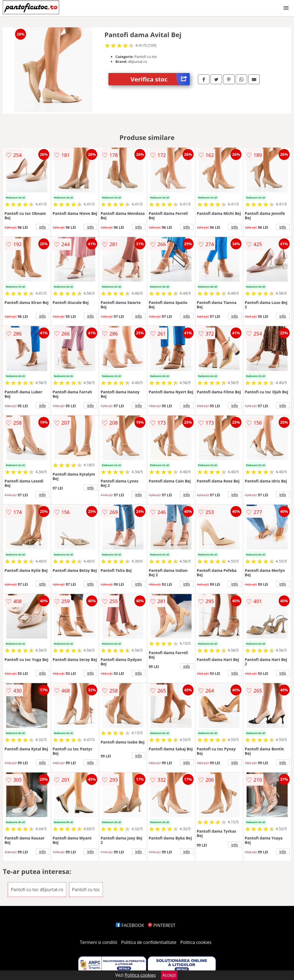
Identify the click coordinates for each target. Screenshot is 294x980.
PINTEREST (162, 925)
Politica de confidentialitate (149, 942)
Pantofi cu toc (86, 890)
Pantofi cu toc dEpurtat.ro (37, 890)
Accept (169, 975)
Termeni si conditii (99, 942)
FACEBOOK (130, 925)
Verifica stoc (160, 79)
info (42, 227)
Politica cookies (196, 942)
